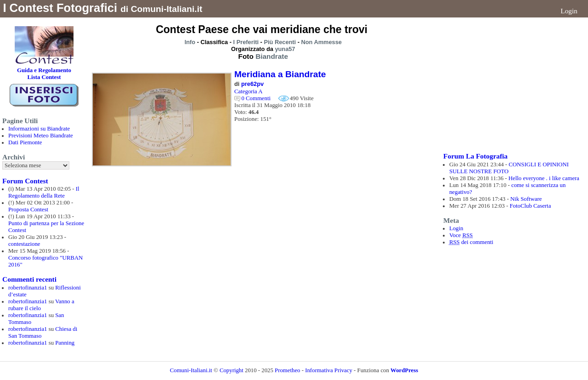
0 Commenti (256, 98)
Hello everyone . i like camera (544, 178)
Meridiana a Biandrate (280, 74)
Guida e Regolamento (44, 70)
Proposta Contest (28, 210)
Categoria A (248, 91)
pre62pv (252, 84)
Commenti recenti (29, 279)
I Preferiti (246, 42)
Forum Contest (25, 181)
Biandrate (272, 56)
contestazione (24, 244)
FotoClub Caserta (530, 206)
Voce (461, 235)
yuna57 (285, 49)
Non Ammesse (322, 42)
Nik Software (526, 199)
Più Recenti (280, 42)
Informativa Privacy (329, 370)
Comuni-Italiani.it (191, 370)
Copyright (232, 370)
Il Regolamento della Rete (44, 192)
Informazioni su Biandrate (39, 129)
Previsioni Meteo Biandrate (41, 136)
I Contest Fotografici (60, 8)
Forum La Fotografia (475, 156)
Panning (65, 343)
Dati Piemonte (25, 142)
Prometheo (287, 370)
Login (569, 11)
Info (190, 42)
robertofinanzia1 (28, 288)
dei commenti (471, 242)
